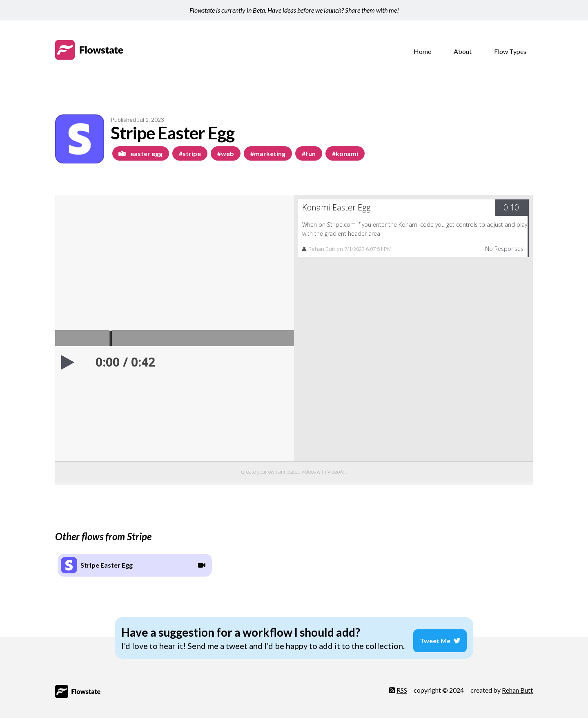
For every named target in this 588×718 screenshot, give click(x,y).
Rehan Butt (517, 687)
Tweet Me (443, 636)
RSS (398, 687)
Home (422, 51)
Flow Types (510, 51)
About (463, 51)
